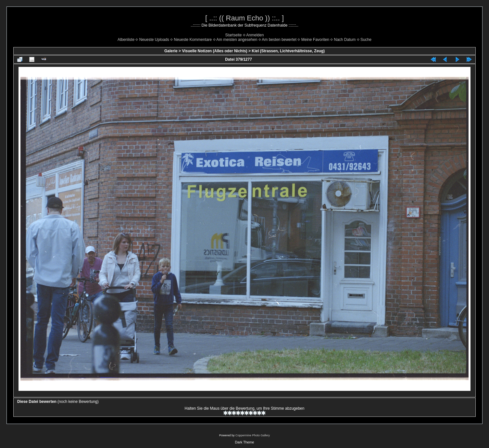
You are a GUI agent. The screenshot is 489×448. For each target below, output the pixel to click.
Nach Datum (345, 40)
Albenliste (126, 40)
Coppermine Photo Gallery (253, 435)
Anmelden (255, 35)
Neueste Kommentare (193, 40)
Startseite (234, 35)
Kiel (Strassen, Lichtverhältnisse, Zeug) (288, 51)
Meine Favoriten (315, 40)
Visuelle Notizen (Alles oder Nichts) (214, 51)
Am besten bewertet (279, 40)
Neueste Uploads (154, 40)
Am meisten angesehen (237, 40)
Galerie (171, 51)
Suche (366, 40)
